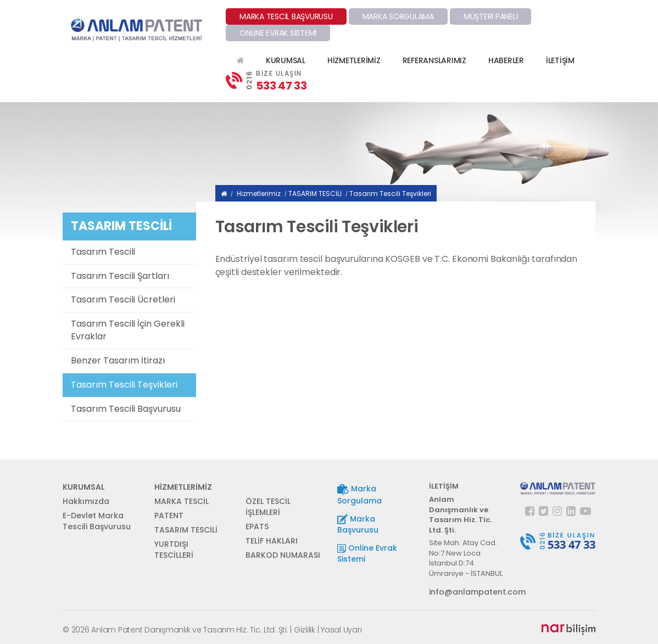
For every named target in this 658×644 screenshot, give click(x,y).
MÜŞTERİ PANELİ (491, 16)
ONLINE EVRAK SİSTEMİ (278, 33)
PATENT (169, 516)
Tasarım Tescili (103, 252)
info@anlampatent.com (467, 592)
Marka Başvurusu (358, 525)
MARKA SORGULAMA (398, 16)
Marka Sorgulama (359, 494)
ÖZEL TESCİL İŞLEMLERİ (268, 507)
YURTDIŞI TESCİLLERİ (174, 550)
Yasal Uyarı (341, 630)
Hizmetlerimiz (259, 194)
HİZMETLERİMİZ (354, 60)
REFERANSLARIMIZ (434, 60)
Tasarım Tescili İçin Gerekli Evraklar (128, 330)
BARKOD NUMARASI (283, 555)
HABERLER (506, 60)
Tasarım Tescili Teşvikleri (124, 385)
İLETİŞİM (560, 60)
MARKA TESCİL (182, 501)
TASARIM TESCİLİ (315, 194)
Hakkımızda (86, 501)
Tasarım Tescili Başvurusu (126, 409)
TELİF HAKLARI (272, 541)
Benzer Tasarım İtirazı (118, 360)
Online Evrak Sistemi (367, 553)
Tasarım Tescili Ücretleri (123, 299)
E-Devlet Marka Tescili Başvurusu (97, 521)
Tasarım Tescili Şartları (120, 276)
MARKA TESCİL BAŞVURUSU (286, 16)
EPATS (257, 527)
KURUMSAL (286, 60)
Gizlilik (305, 630)
